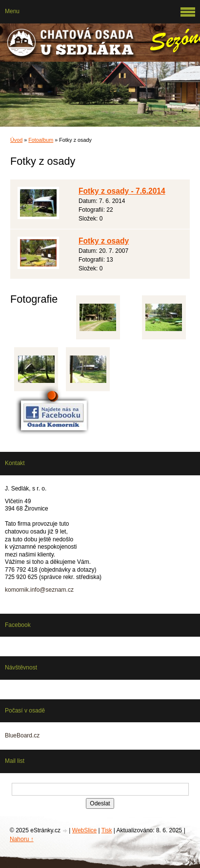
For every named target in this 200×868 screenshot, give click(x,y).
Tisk (107, 830)
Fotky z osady (104, 241)
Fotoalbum (41, 140)
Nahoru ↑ (22, 839)
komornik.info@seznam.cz (39, 590)
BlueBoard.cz (22, 735)
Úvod (16, 140)
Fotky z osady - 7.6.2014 (122, 191)
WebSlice (84, 830)
